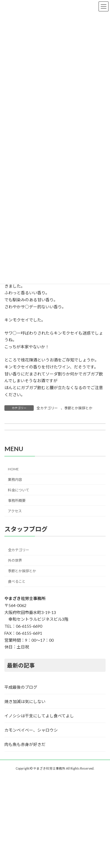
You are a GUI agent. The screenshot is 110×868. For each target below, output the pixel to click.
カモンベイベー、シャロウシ (31, 730)
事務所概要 (17, 500)
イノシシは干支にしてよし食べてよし (39, 716)
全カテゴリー (47, 408)
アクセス (15, 511)
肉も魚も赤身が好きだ (25, 744)
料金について (18, 490)
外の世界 (15, 560)
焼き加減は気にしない (25, 701)
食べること (17, 581)
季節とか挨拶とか (78, 408)
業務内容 (15, 479)
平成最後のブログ (21, 687)
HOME (13, 469)
